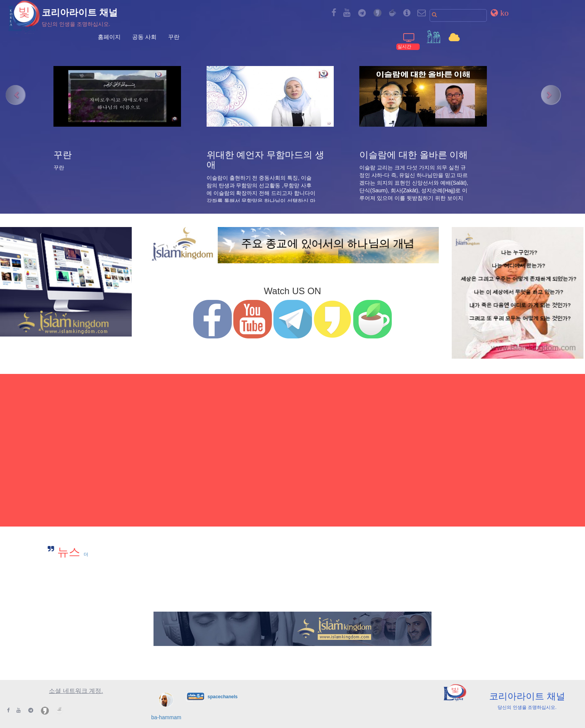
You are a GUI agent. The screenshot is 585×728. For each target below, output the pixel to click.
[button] (500, 13)
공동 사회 (144, 37)
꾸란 (174, 37)
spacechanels (222, 696)
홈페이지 (109, 37)
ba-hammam (166, 717)
